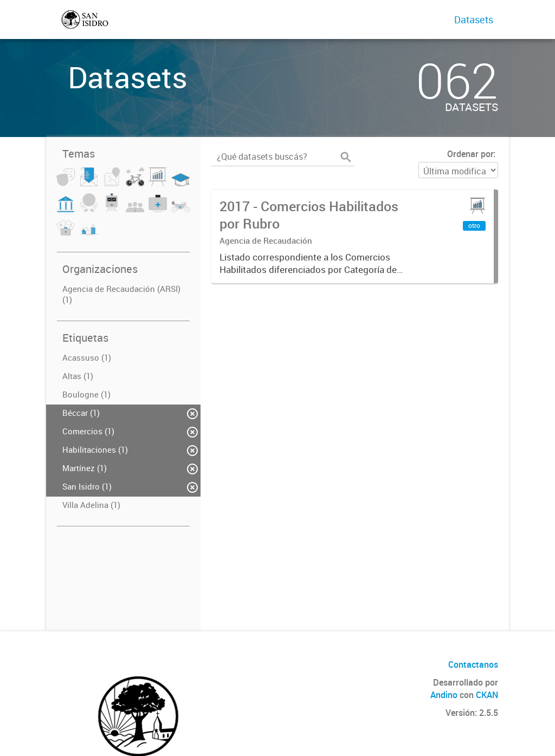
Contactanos (473, 664)
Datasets (474, 19)
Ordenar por (470, 154)
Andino (444, 695)
